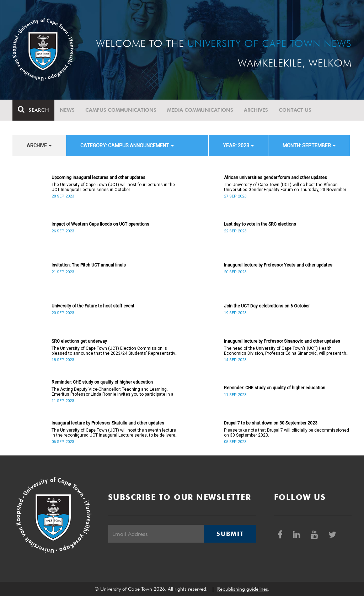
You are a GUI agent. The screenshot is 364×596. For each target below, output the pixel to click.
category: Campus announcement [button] (127, 146)
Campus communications (121, 110)
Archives (256, 110)
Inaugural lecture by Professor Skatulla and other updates (108, 423)
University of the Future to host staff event (93, 306)
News (67, 110)
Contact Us (295, 110)
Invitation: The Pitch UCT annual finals (89, 265)
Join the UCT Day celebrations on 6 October (267, 306)
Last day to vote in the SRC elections (260, 224)
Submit (230, 534)
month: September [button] (309, 146)
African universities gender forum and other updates (275, 178)
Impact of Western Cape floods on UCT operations (100, 224)
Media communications (200, 110)
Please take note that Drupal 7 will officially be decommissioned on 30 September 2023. (287, 433)
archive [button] (39, 146)
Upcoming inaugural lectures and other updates (98, 178)
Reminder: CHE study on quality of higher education (102, 382)
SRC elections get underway (79, 341)
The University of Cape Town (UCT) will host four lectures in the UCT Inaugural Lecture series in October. (113, 187)
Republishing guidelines (243, 589)
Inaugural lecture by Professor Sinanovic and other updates (282, 341)
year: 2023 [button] (238, 146)
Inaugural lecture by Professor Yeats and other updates (278, 265)
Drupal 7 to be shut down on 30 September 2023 (271, 423)
